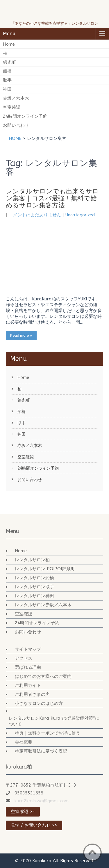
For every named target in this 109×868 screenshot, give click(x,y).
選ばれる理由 (28, 667)
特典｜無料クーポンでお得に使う (48, 733)
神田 (7, 89)
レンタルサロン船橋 (34, 578)
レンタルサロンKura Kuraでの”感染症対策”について (54, 721)
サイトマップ (28, 649)
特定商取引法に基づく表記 (41, 751)
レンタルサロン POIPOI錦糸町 (45, 569)
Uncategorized (80, 215)
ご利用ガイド (28, 685)
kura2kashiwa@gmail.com (42, 801)
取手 (7, 80)
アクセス (24, 658)
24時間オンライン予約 (25, 116)
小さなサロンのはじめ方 (39, 703)
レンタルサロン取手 (34, 587)
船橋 (7, 71)
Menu (9, 34)
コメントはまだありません (35, 215)
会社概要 (24, 742)
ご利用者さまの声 (32, 694)
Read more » (21, 336)
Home (9, 44)
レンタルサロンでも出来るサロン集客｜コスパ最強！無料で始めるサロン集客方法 (52, 198)
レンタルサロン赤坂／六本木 (43, 605)
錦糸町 (9, 62)
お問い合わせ (16, 125)
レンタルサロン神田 (34, 596)
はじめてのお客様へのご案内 (43, 676)
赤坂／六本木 (16, 98)
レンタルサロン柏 (32, 560)
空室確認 (12, 107)
